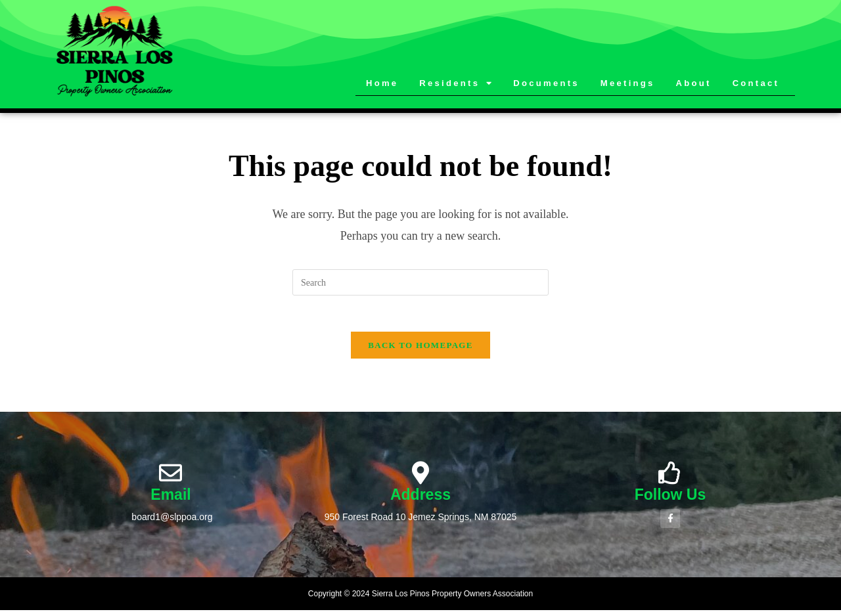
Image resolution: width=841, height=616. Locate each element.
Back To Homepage (420, 349)
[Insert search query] (420, 282)
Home (382, 83)
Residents (456, 84)
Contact (756, 83)
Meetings (628, 83)
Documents (546, 83)
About (694, 83)
